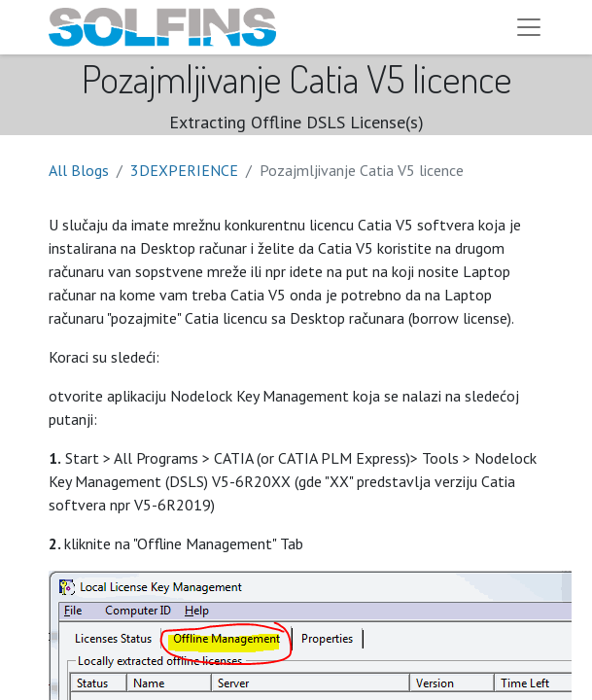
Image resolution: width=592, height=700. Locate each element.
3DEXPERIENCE (184, 170)
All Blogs (79, 170)
